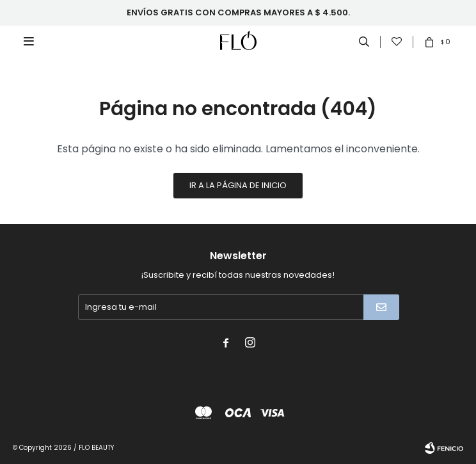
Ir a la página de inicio (238, 185)
